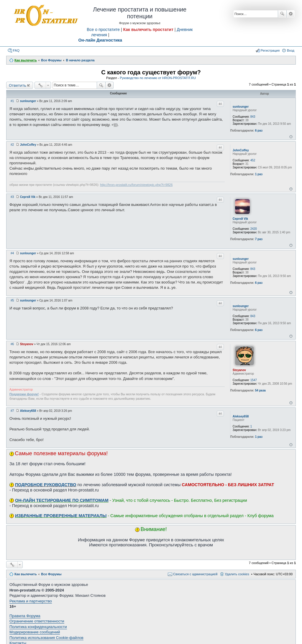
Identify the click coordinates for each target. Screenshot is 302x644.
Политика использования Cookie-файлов (46, 638)
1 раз (259, 174)
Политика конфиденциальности (38, 627)
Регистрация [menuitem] (270, 50)
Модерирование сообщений (35, 632)
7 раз (259, 239)
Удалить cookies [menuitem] (237, 574)
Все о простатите (103, 30)
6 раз (259, 131)
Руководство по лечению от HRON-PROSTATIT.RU (158, 78)
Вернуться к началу (291, 137)
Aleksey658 (241, 416)
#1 (12, 101)
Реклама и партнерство (31, 601)
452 (253, 160)
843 (253, 117)
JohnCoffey (241, 150)
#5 (12, 300)
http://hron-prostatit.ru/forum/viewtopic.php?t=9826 (136, 185)
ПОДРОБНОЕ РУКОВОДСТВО (46, 485)
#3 (12, 197)
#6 (12, 344)
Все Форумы (51, 574)
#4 (12, 253)
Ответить (18, 85)
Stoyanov (239, 370)
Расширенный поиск (291, 14)
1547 (254, 380)
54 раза (260, 390)
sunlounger (241, 107)
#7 (12, 411)
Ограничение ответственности (37, 621)
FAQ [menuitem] (16, 50)
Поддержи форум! (24, 394)
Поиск (282, 14)
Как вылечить (26, 574)
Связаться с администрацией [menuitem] (195, 574)
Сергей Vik (240, 219)
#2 (12, 145)
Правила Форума (25, 616)
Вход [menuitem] (291, 50)
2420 (254, 229)
